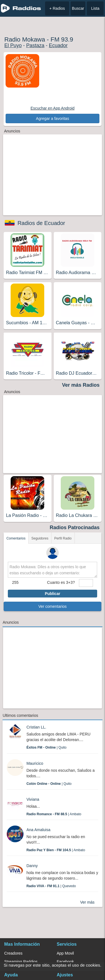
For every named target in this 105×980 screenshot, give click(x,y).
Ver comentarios (53, 606)
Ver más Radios (81, 385)
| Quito (46, 747)
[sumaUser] (86, 583)
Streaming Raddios (21, 962)
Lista (95, 8)
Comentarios (16, 538)
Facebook (65, 962)
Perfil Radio (63, 538)
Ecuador (58, 45)
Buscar (78, 8)
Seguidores (40, 538)
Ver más (87, 902)
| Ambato (54, 814)
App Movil (65, 953)
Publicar (53, 594)
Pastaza (35, 45)
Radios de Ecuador (41, 223)
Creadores (13, 953)
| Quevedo (51, 886)
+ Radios (57, 8)
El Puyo (13, 45)
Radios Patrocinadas (75, 527)
